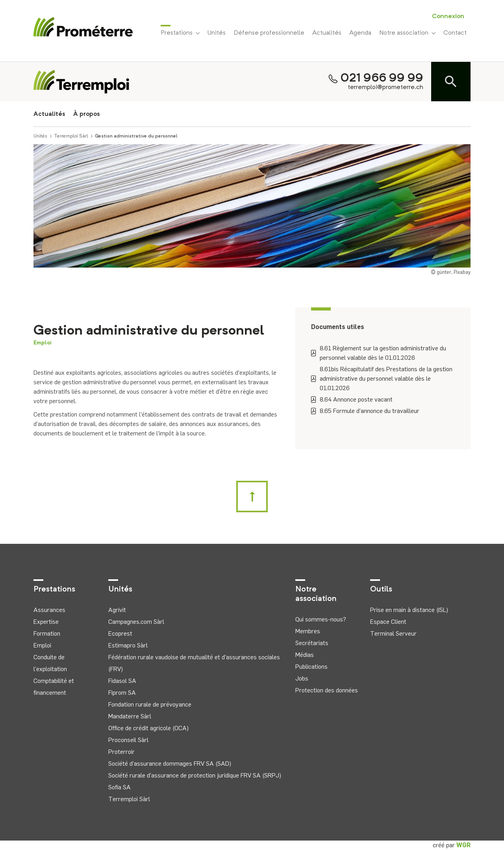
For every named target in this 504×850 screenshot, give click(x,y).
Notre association (407, 33)
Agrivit (117, 610)
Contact (455, 33)
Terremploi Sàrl (71, 136)
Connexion (448, 17)
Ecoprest (120, 633)
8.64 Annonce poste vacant (352, 399)
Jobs (302, 678)
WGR (463, 845)
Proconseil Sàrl (128, 740)
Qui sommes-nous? (321, 619)
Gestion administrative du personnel (136, 136)
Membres (308, 631)
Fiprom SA (122, 693)
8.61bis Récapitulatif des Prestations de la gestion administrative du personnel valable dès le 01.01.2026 (382, 379)
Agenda (360, 33)
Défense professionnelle (269, 33)
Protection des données (327, 690)
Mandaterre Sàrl (130, 716)
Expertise (46, 622)
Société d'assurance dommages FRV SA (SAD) (170, 764)
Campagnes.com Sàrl (136, 622)
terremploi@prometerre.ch (385, 87)
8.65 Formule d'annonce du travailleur (365, 411)
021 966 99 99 (382, 78)
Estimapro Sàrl (128, 645)
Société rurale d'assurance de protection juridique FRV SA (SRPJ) (195, 775)
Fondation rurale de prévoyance (150, 704)
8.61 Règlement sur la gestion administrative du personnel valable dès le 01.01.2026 (379, 353)
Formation (47, 633)
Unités (217, 33)
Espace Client (388, 622)
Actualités (327, 33)
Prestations (180, 32)
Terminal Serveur (393, 633)
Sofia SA (120, 787)
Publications (311, 667)
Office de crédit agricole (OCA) (148, 728)
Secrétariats (312, 643)
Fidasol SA (122, 681)
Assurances (49, 610)
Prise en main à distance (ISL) (409, 610)
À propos (87, 114)
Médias (305, 655)
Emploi (43, 343)
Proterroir (121, 752)
